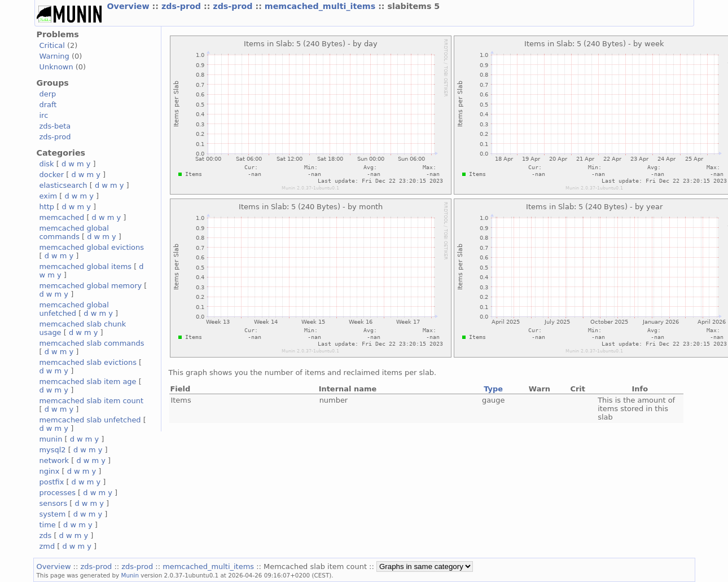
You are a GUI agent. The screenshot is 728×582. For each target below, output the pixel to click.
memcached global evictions (92, 247)
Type (493, 389)
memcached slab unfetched (90, 420)
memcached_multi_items (321, 6)
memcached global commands (74, 232)
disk (47, 164)
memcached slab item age (88, 382)
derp (48, 94)
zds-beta (55, 126)
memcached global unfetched (74, 309)
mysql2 (53, 450)
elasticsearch (63, 185)
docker (52, 175)
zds (46, 535)
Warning (54, 56)
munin (51, 439)
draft (48, 105)
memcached (62, 217)
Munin (130, 575)
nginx (50, 471)
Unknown (56, 67)
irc (44, 115)
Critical (52, 45)
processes (58, 493)
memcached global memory (91, 286)
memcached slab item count (91, 401)
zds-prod (183, 6)
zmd (47, 546)
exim (49, 196)
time (48, 525)
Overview (130, 6)
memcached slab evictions (88, 362)
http (47, 207)
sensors (54, 503)
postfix (52, 482)
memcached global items (86, 266)
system (53, 514)
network (54, 460)
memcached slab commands (92, 343)
